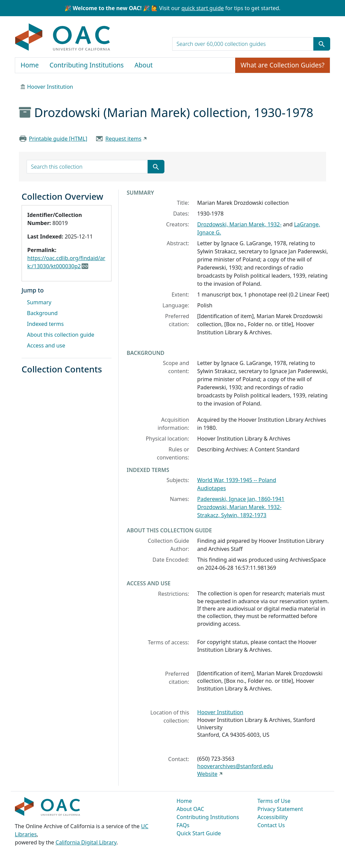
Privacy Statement (280, 809)
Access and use (46, 345)
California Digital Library (86, 842)
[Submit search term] (322, 44)
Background (42, 313)
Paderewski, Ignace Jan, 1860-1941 (241, 499)
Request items (123, 139)
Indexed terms (45, 324)
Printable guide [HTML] (58, 139)
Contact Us (271, 825)
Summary (39, 302)
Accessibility (273, 817)
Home (30, 65)
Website (207, 774)
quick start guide (202, 8)
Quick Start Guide (199, 833)
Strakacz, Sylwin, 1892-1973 (232, 515)
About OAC (190, 809)
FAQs (183, 825)
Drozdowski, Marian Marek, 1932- (239, 224)
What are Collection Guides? (283, 65)
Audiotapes (211, 488)
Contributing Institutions (87, 65)
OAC (63, 37)
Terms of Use (274, 801)
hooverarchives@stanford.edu (235, 766)
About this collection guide (61, 335)
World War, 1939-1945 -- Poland (237, 480)
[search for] (243, 44)
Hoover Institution (50, 87)
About (144, 65)
